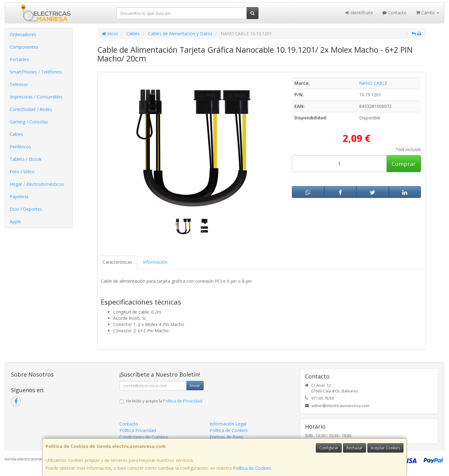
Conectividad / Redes (31, 109)
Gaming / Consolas (29, 122)
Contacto (394, 13)
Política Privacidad (138, 430)
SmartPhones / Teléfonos (36, 72)
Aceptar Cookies (385, 448)
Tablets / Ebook (26, 159)
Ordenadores (23, 34)
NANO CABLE (373, 83)
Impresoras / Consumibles (36, 97)
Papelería (19, 197)
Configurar (329, 448)
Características (117, 262)
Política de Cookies (252, 468)
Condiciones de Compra (144, 437)
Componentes (24, 47)
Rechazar (355, 448)
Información (155, 262)
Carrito (428, 13)
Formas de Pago (226, 437)
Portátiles (19, 59)
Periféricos (20, 147)
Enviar (195, 385)
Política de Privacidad (183, 401)
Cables (16, 134)
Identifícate (359, 13)
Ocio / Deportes (26, 209)
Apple (15, 221)
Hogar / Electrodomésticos (37, 184)
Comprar (404, 164)
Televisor (19, 84)
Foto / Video (22, 172)
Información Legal (228, 424)
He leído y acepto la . (164, 401)
